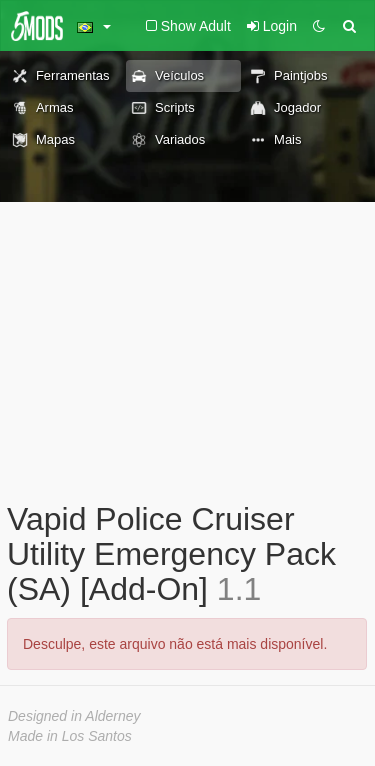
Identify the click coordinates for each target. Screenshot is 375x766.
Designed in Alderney (74, 716)
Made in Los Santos (70, 736)
